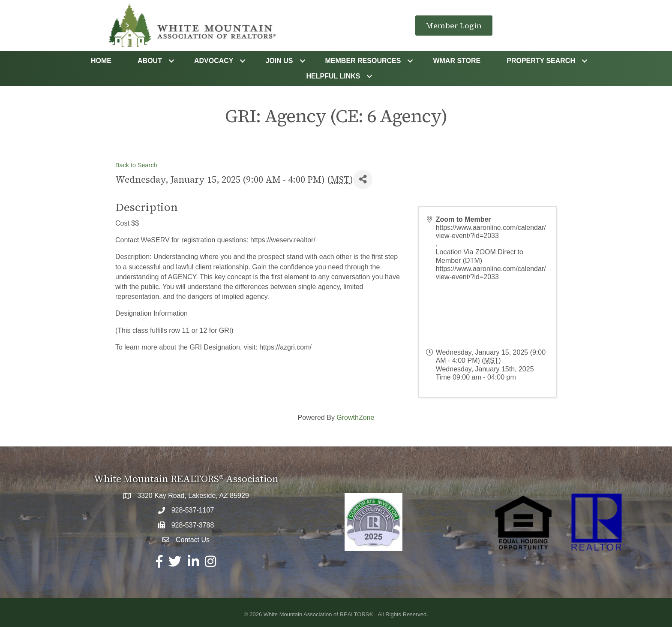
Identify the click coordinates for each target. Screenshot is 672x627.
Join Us (279, 61)
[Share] (363, 179)
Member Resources (363, 61)
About (150, 61)
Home (101, 61)
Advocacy (214, 61)
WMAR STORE (457, 61)
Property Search (541, 61)
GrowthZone (355, 417)
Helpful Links (333, 76)
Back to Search (136, 165)
